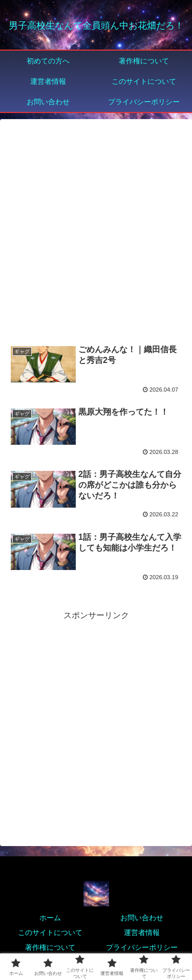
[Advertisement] (96, 231)
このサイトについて (50, 932)
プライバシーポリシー (142, 947)
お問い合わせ (142, 918)
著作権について (50, 947)
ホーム (50, 918)
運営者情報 (142, 932)
